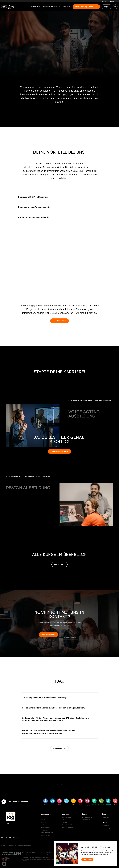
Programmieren (45, 828)
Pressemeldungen (106, 828)
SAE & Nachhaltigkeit (68, 825)
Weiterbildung (45, 830)
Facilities (64, 822)
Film (42, 817)
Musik (42, 825)
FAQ (63, 820)
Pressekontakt (105, 825)
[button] (4, 864)
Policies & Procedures (68, 828)
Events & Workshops (88, 817)
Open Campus (86, 820)
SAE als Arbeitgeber (67, 817)
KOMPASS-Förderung (47, 835)
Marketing (44, 822)
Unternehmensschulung (47, 833)
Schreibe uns (105, 817)
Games (43, 820)
